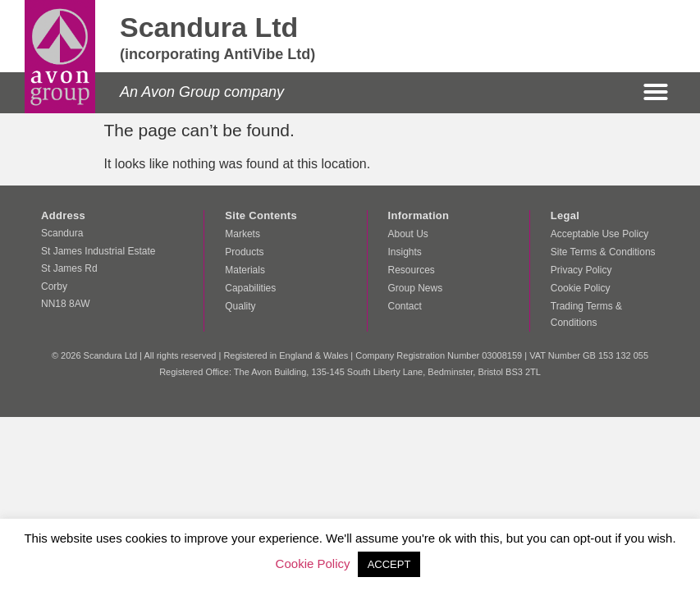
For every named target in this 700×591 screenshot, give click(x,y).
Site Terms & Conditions (603, 252)
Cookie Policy (581, 288)
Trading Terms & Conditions (586, 314)
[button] (656, 92)
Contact (405, 306)
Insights (405, 252)
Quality (240, 306)
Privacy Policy (581, 270)
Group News (416, 288)
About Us (408, 234)
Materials (245, 270)
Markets (242, 234)
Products (244, 252)
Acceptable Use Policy (599, 234)
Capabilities (250, 288)
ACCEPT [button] (389, 564)
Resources (412, 270)
